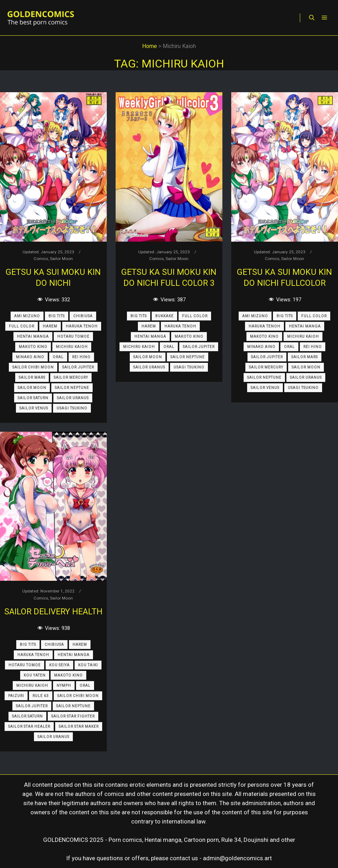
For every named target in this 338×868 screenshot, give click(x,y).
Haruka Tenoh (82, 326)
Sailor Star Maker (79, 727)
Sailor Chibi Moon (33, 367)
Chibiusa (83, 316)
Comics (41, 259)
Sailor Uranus (73, 398)
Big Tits (57, 316)
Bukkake (164, 316)
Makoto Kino (33, 347)
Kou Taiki (88, 665)
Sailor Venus (34, 408)
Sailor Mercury (71, 377)
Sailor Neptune (72, 388)
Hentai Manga (33, 336)
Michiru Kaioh (72, 347)
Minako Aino (30, 357)
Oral (58, 357)
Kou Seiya (59, 665)
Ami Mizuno (27, 316)
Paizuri (16, 696)
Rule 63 (41, 696)
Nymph (64, 686)
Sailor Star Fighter (73, 716)
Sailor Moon (61, 259)
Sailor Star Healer (29, 727)
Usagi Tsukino (72, 408)
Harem (50, 326)
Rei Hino (81, 357)
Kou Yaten (35, 675)
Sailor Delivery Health (53, 612)
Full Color (22, 326)
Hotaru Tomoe (73, 336)
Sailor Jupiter (78, 367)
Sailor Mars (32, 377)
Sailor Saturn (33, 398)
